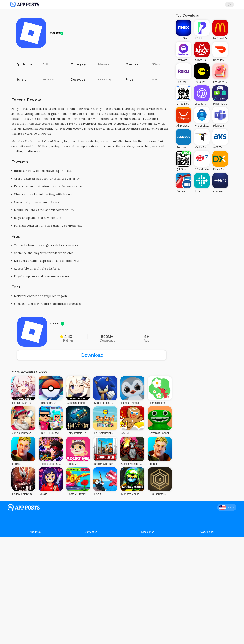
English (227, 507)
